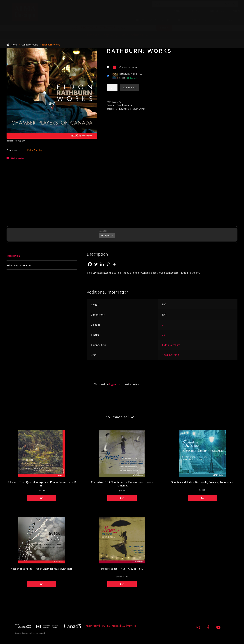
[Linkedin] (102, 264)
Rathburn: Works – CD (131, 74)
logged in (115, 384)
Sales (153, 20)
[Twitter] (96, 264)
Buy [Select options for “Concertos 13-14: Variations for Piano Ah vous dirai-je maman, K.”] (122, 498)
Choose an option (129, 67)
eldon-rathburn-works (134, 109)
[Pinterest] (108, 264)
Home (14, 45)
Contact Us (216, 11)
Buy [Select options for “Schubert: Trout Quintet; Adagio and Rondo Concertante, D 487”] (42, 498)
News (196, 11)
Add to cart (129, 87)
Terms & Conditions (110, 626)
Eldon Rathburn (36, 150)
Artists (167, 20)
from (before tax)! (122, 35)
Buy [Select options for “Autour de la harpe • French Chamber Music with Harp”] (42, 584)
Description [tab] (14, 256)
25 (164, 335)
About (178, 11)
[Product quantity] (112, 88)
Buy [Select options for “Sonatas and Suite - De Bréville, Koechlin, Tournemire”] (202, 498)
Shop (136, 20)
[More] (114, 264)
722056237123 (171, 355)
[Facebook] (90, 264)
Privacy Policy (92, 626)
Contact (131, 626)
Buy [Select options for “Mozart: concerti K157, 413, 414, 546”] (122, 584)
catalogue (117, 109)
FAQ (123, 626)
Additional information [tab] (20, 265)
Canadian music (30, 45)
